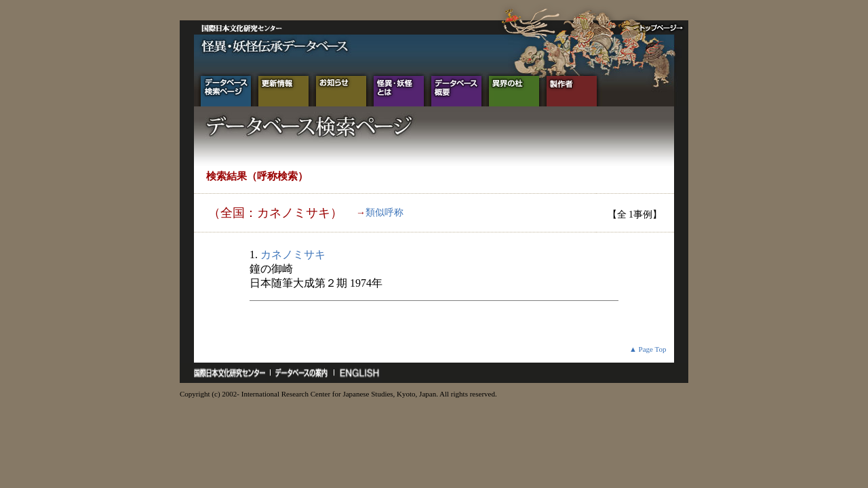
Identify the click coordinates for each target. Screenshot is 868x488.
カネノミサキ (293, 255)
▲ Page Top (648, 349)
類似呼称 (384, 212)
